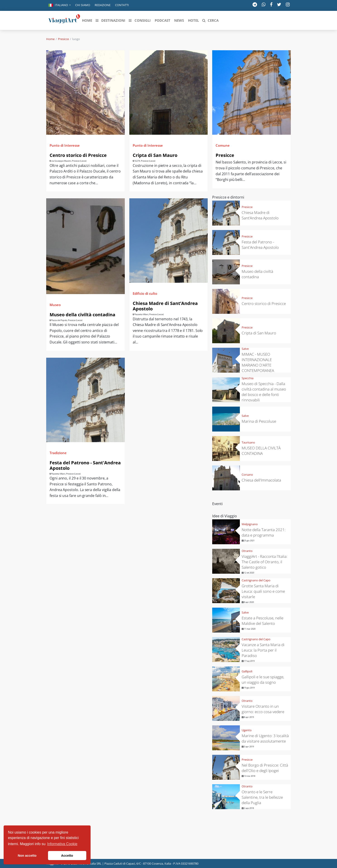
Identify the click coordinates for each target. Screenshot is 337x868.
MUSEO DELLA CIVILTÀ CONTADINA (261, 451)
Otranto (247, 551)
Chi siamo (83, 5)
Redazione (103, 5)
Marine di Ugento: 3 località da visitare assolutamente (265, 738)
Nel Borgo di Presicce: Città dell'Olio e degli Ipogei (265, 768)
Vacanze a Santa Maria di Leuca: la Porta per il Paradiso (263, 650)
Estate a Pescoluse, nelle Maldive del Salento (262, 621)
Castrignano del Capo (256, 580)
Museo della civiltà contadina (82, 315)
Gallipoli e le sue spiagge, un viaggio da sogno (263, 680)
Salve (245, 349)
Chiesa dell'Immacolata (261, 480)
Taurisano (248, 442)
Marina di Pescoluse (259, 421)
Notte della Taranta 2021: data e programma (264, 532)
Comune (223, 145)
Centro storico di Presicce (78, 155)
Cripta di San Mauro (155, 155)
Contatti (122, 5)
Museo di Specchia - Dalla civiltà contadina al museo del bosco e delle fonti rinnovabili (264, 392)
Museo (55, 305)
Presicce (63, 39)
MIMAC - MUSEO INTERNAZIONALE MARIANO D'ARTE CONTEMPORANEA (258, 362)
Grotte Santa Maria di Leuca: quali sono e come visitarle (263, 591)
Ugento (247, 730)
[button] (60, 5)
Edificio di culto (145, 293)
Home (50, 39)
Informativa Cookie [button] (62, 844)
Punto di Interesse (65, 145)
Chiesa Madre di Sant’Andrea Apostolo (165, 306)
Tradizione (58, 453)
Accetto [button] (67, 856)
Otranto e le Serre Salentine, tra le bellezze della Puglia (262, 797)
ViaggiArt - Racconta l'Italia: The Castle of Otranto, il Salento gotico (265, 562)
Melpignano (250, 524)
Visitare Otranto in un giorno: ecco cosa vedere (263, 709)
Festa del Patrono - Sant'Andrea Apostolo (85, 465)
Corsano (247, 475)
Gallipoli (247, 671)
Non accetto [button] (27, 856)
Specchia (248, 378)
